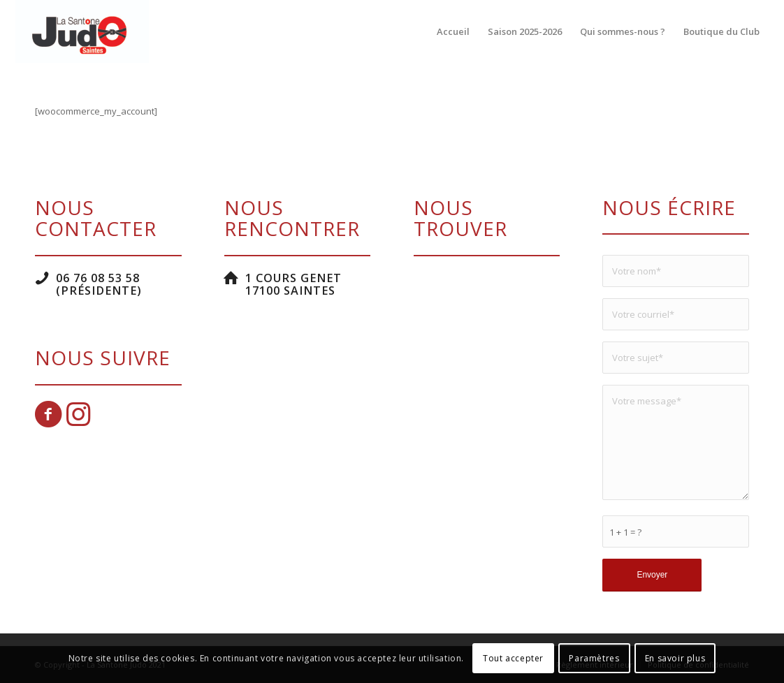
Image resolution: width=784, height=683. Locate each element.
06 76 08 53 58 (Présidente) (99, 284)
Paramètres (594, 658)
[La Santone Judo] (82, 31)
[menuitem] (453, 31)
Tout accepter (513, 658)
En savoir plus (675, 658)
